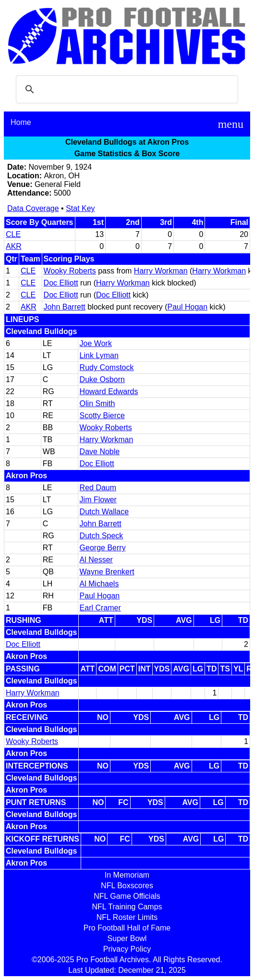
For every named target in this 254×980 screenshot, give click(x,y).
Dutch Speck (102, 536)
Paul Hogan (188, 307)
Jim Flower (98, 500)
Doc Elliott (61, 283)
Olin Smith (97, 403)
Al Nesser (96, 560)
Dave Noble (100, 452)
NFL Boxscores (127, 886)
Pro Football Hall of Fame (127, 928)
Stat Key (80, 208)
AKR (14, 246)
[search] (126, 89)
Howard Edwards (109, 391)
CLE (13, 234)
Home (21, 122)
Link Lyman (99, 355)
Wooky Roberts (70, 271)
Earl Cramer (100, 608)
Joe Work (96, 343)
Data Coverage (33, 208)
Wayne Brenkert (107, 572)
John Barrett (65, 307)
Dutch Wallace (104, 512)
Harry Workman (161, 271)
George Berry (103, 548)
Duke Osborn (102, 379)
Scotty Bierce (102, 416)
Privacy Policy (127, 949)
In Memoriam (127, 875)
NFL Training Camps (127, 907)
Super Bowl (127, 938)
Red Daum (98, 488)
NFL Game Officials (127, 896)
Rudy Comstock (107, 367)
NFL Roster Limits (127, 917)
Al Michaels (99, 584)
